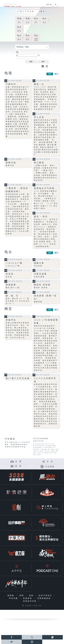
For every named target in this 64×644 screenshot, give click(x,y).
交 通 (18, 462)
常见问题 (14, 598)
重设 (31, 62)
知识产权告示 (46, 596)
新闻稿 (11, 596)
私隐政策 (28, 598)
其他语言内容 (30, 601)
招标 (32, 596)
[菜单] (61, 4)
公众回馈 (50, 467)
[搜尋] (56, 4)
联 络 (18, 466)
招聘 (22, 596)
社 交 (50, 462)
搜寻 (43, 62)
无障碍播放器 (45, 598)
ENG (48, 4)
